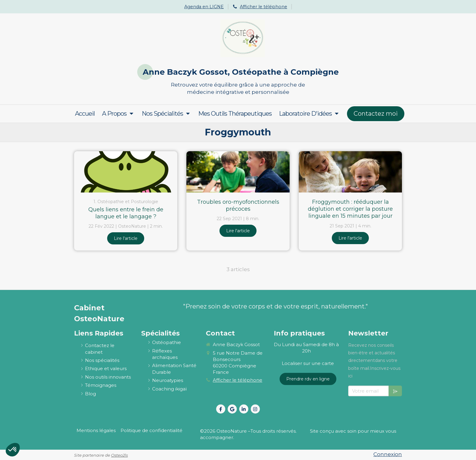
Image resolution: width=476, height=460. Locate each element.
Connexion (388, 454)
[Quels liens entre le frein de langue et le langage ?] (126, 172)
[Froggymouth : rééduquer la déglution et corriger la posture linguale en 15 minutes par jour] (350, 172)
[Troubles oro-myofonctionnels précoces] (238, 172)
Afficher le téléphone (263, 7)
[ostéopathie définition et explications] (167, 342)
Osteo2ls (119, 455)
